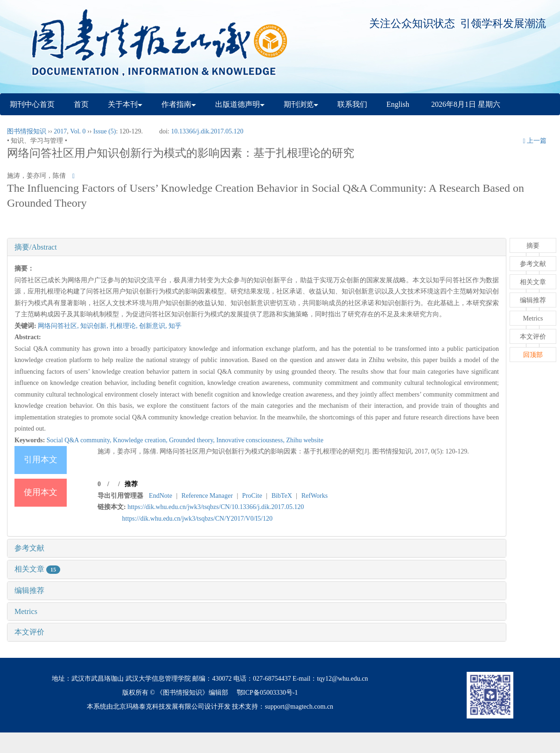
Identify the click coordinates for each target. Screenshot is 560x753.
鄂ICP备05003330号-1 (267, 693)
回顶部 (533, 355)
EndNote (161, 496)
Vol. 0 (78, 131)
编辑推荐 (29, 590)
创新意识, (154, 326)
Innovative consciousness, (252, 440)
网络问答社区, (59, 326)
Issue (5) (105, 131)
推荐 (131, 484)
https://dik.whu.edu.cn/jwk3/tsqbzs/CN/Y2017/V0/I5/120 (197, 519)
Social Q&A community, (80, 440)
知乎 (175, 326)
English (398, 104)
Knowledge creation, (141, 440)
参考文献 (29, 548)
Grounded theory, (192, 440)
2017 (60, 131)
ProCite (252, 496)
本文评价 (29, 632)
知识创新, (95, 326)
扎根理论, (124, 326)
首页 (81, 104)
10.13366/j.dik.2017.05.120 (207, 131)
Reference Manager (207, 496)
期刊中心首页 (32, 104)
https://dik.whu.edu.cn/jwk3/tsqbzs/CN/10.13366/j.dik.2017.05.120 (216, 507)
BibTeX (282, 496)
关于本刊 (125, 104)
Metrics (26, 611)
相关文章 (37, 569)
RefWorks (315, 496)
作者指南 (179, 104)
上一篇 (535, 141)
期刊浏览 (301, 104)
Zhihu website (305, 440)
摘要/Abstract (36, 247)
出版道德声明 (240, 104)
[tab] (257, 247)
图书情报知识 (27, 131)
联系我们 (352, 104)
